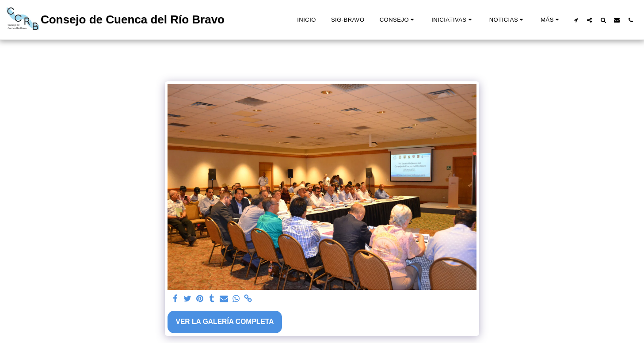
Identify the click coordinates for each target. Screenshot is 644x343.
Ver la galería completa (225, 322)
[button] (398, 20)
